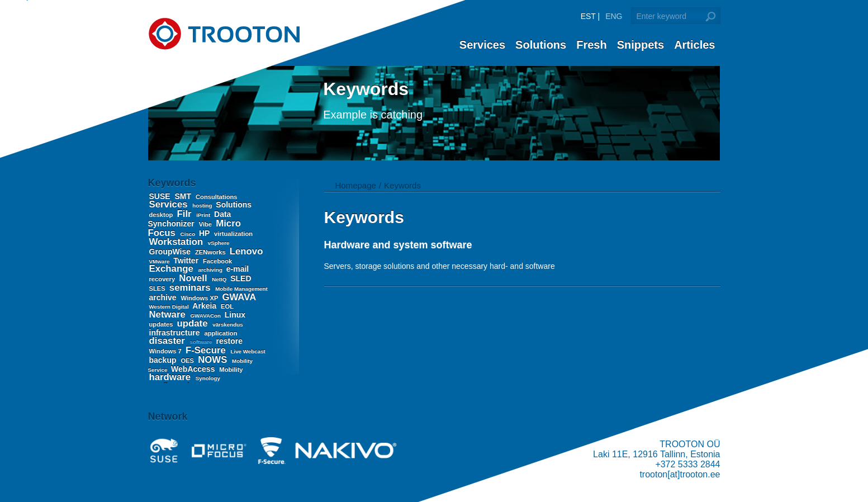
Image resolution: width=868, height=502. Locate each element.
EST (588, 16)
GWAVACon (206, 316)
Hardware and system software (398, 245)
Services (482, 45)
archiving (211, 270)
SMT (184, 196)
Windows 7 (166, 351)
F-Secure (207, 350)
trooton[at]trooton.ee (680, 474)
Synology (208, 378)
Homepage (356, 185)
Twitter (187, 261)
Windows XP (200, 298)
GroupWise (171, 252)
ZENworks (211, 252)
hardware (171, 377)
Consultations (217, 197)
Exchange (173, 269)
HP (205, 233)
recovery (163, 279)
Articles (694, 45)
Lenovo (246, 251)
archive (164, 297)
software (202, 342)
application (220, 333)
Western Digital (170, 307)
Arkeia (205, 306)
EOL (227, 306)
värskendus (227, 325)
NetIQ (220, 279)
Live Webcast (248, 351)
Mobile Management (241, 289)
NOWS (214, 360)
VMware (160, 261)
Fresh (591, 45)
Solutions (541, 45)
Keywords (402, 185)
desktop (162, 215)
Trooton (224, 34)
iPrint (204, 215)
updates (162, 324)
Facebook (217, 261)
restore (229, 341)
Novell (194, 278)
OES (188, 361)
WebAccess (194, 369)
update (194, 323)
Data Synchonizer (190, 219)
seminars (191, 288)
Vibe (207, 224)
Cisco (189, 234)
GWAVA (239, 297)
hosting (203, 205)
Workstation (177, 242)
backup (164, 360)
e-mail (238, 269)
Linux (235, 315)
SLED (241, 278)
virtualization (233, 234)
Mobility (231, 370)
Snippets (641, 45)
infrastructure (176, 333)
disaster (169, 341)
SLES (158, 288)
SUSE (161, 196)
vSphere (219, 243)
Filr (186, 214)
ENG (614, 16)
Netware (169, 314)
